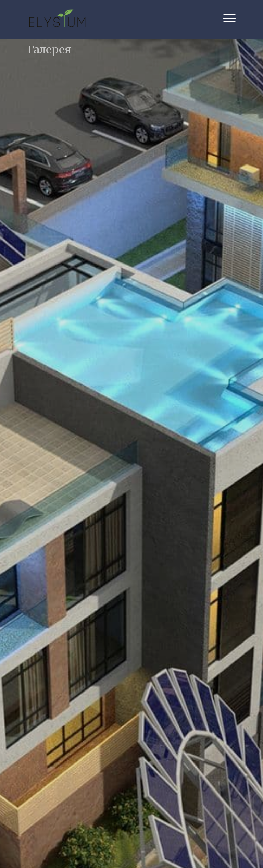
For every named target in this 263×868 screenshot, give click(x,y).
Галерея (49, 50)
